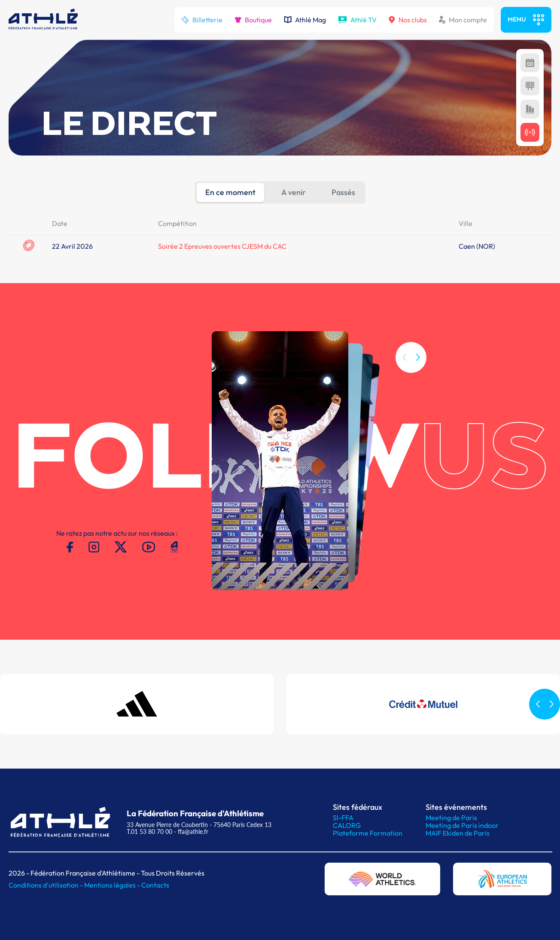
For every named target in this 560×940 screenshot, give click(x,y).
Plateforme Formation (368, 833)
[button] (418, 382)
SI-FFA (343, 818)
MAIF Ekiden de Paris (458, 833)
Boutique (253, 20)
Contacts (155, 885)
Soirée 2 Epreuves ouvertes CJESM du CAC (222, 246)
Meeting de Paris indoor (462, 825)
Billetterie (202, 20)
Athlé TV (357, 20)
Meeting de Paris (451, 818)
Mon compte (463, 20)
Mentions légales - (113, 885)
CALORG (347, 825)
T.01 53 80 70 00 (149, 832)
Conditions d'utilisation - (46, 885)
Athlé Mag (305, 20)
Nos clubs (408, 20)
